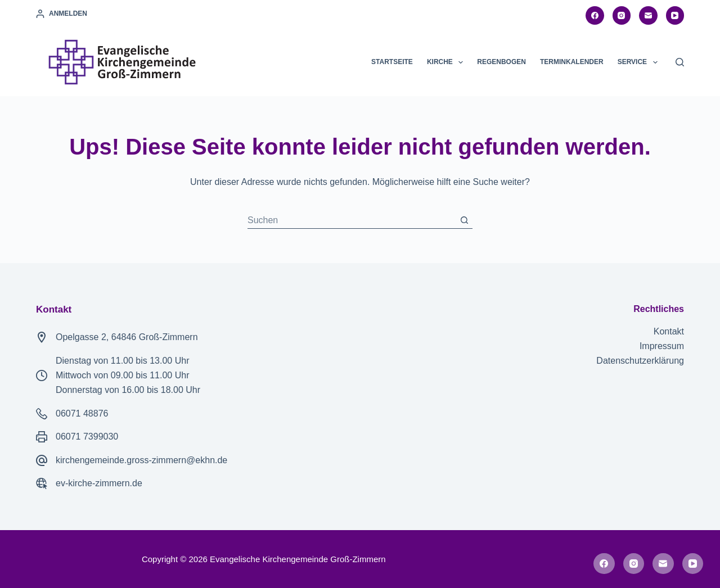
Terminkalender (572, 62)
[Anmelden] (62, 14)
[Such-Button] (464, 220)
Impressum (662, 346)
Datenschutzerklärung (640, 361)
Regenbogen (501, 62)
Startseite (392, 62)
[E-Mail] (648, 15)
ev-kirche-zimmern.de (99, 483)
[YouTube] (675, 15)
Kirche (447, 62)
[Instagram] (622, 15)
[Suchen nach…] (352, 220)
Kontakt (669, 331)
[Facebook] (595, 15)
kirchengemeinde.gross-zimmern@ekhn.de (141, 460)
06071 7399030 (87, 437)
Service (640, 62)
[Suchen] (680, 62)
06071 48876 (82, 413)
